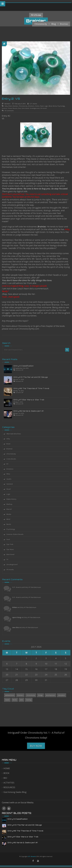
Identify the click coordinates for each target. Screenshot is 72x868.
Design (42, 695)
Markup (11, 504)
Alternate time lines (15, 434)
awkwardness (11, 695)
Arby (6, 106)
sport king (18, 617)
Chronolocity (23, 106)
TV (9, 559)
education (63, 695)
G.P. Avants (33, 104)
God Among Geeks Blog (15, 792)
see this (17, 627)
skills (23, 700)
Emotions (31, 106)
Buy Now (36, 746)
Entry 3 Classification (25, 366)
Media (10, 514)
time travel (25, 108)
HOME (7, 768)
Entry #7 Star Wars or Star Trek (30, 400)
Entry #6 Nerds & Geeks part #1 (30, 411)
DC (9, 464)
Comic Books (13, 459)
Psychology (61, 106)
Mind (50, 106)
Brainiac (15, 106)
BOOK (6, 773)
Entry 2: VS (11, 99)
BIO (5, 778)
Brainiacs (22, 695)
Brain (10, 106)
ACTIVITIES (9, 783)
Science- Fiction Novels (10, 108)
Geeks (37, 106)
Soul (19, 108)
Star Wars (12, 549)
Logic (46, 106)
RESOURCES (9, 787)
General (11, 484)
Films (10, 474)
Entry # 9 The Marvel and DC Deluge (32, 377)
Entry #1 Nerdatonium (34, 587)
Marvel (10, 509)
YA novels (43, 108)
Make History (13, 499)
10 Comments (9, 111)
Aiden (16, 607)
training (30, 700)
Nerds (55, 106)
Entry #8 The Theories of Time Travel (33, 388)
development (52, 695)
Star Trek (11, 544)
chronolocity (32, 695)
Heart (42, 106)
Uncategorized (35, 108)
